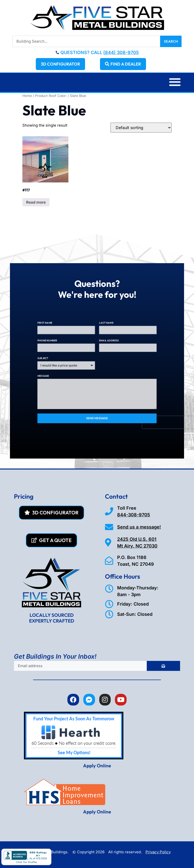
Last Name (103, 340)
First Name (64, 340)
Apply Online (97, 766)
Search (171, 41)
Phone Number (65, 352)
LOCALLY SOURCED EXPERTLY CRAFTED (52, 618)
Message (63, 374)
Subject (62, 363)
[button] (175, 82)
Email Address (105, 352)
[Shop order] (141, 128)
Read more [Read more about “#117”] (36, 202)
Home (27, 96)
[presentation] (143, 404)
